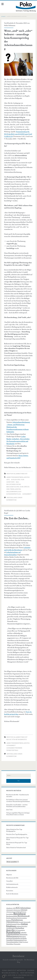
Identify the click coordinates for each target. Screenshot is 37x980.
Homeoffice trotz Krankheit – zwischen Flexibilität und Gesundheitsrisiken (17, 806)
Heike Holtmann (10, 26)
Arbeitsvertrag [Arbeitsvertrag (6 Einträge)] (17, 910)
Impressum (18, 978)
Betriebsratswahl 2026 (12, 878)
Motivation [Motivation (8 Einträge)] (22, 937)
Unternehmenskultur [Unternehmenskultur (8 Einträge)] (12, 942)
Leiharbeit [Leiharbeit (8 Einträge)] (23, 933)
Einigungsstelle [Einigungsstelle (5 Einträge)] (27, 922)
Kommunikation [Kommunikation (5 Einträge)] (21, 930)
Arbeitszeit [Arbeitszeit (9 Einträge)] (24, 910)
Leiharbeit (27, 494)
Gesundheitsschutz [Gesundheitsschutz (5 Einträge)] (11, 928)
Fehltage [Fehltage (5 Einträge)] (19, 924)
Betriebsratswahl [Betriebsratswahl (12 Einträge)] (24, 916)
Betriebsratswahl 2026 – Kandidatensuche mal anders (18, 796)
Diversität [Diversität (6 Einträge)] (21, 922)
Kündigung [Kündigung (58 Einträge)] (13, 932)
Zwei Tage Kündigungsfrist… (20, 834)
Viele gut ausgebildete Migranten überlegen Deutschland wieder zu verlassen (18, 814)
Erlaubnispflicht (14, 492)
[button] (4, 976)
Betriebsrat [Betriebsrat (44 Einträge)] (20, 914)
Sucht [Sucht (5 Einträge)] (25, 940)
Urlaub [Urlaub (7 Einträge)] (21, 942)
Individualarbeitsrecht (17, 474)
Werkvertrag (12, 750)
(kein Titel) (9, 810)
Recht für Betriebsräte (17, 740)
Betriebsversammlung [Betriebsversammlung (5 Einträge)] (22, 918)
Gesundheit (10, 881)
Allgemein (9, 875)
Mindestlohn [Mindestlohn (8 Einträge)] (24, 935)
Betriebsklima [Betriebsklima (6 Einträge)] (10, 914)
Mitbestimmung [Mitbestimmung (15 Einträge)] (13, 936)
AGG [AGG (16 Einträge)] (18, 908)
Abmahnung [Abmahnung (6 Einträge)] (9, 908)
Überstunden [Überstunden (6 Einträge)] (17, 944)
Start (3, 16)
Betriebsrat (19, 956)
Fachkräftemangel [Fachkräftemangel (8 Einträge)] (11, 924)
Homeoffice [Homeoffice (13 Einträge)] (11, 930)
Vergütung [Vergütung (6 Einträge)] (25, 942)
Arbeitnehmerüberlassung (18, 477)
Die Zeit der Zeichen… (17, 518)
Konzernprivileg (14, 494)
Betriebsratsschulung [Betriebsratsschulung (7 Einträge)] (12, 916)
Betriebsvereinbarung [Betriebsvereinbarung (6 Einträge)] (12, 918)
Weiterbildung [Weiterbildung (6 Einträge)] (10, 944)
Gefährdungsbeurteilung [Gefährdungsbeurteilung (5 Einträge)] (22, 926)
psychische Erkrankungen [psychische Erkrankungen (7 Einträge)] (13, 938)
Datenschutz (26, 975)
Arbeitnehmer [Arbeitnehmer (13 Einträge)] (25, 908)
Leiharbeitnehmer (14, 748)
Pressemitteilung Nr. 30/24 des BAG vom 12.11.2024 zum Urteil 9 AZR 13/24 (18, 134)
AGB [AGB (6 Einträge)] (14, 908)
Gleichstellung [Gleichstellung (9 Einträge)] (20, 928)
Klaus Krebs (10, 843)
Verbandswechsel (21, 848)
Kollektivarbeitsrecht (12, 887)
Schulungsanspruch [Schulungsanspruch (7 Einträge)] (19, 940)
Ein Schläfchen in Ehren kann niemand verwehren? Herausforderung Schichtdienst (18, 801)
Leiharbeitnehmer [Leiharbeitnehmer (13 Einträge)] (13, 934)
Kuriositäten (10, 891)
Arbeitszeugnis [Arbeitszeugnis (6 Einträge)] (10, 912)
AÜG (8, 480)
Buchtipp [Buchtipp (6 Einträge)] (9, 920)
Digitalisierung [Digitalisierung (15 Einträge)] (17, 920)
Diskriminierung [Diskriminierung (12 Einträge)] (12, 922)
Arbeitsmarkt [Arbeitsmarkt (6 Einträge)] (10, 910)
